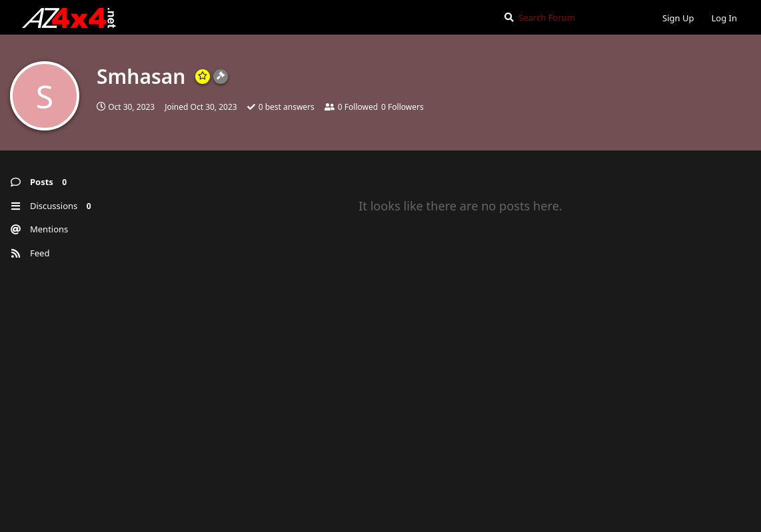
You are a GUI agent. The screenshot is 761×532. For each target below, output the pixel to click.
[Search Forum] (572, 17)
